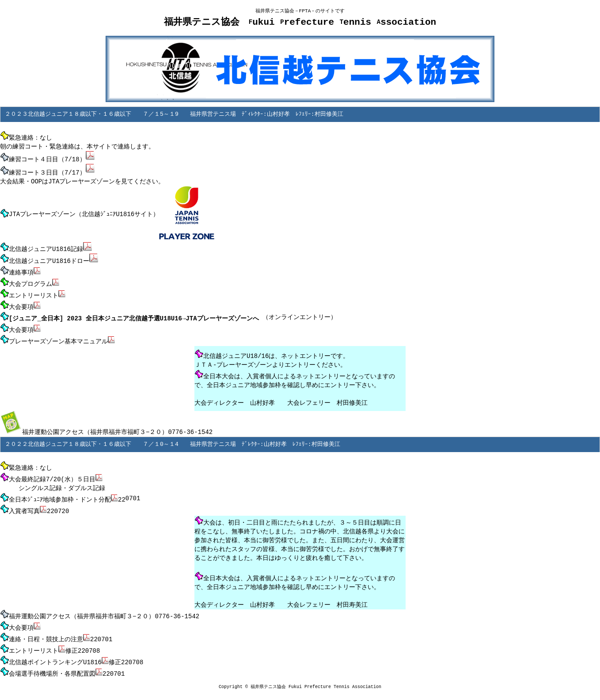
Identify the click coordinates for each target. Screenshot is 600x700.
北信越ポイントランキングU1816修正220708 (72, 654)
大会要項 (20, 327)
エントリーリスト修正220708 (50, 643)
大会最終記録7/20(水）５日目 (51, 474)
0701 (133, 495)
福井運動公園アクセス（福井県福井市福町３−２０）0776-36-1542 (106, 428)
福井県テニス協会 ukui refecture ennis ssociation (300, 23)
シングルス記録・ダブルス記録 (53, 485)
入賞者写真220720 (34, 506)
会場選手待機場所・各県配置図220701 (62, 665)
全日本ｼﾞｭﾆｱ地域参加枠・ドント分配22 (63, 495)
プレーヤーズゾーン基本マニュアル (57, 338)
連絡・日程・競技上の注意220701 (56, 632)
